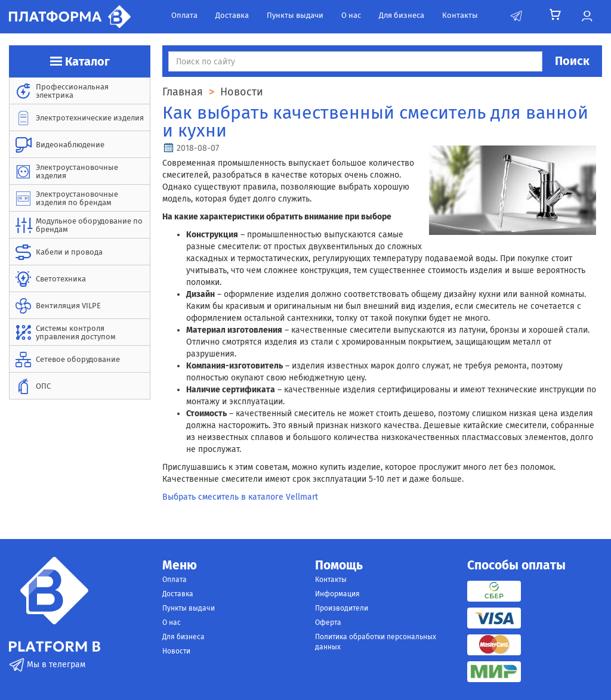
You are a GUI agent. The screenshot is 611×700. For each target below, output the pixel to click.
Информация (337, 594)
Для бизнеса (402, 15)
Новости (176, 651)
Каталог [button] (80, 61)
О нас (351, 15)
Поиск (572, 61)
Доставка (232, 15)
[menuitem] (80, 91)
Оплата (184, 15)
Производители (342, 608)
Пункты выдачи (295, 15)
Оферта (328, 622)
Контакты (460, 15)
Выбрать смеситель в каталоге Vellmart (240, 497)
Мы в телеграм (47, 665)
